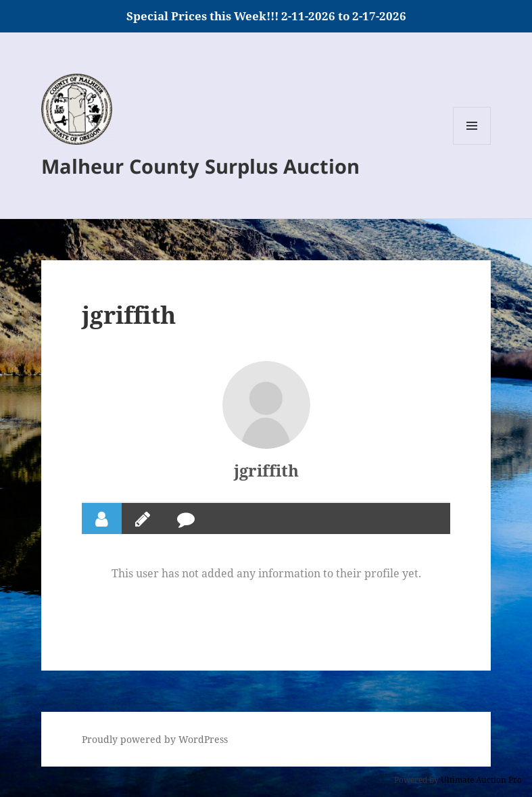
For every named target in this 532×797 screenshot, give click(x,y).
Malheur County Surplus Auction (200, 166)
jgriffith (266, 470)
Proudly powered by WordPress (155, 739)
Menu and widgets (472, 144)
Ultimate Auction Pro (481, 780)
